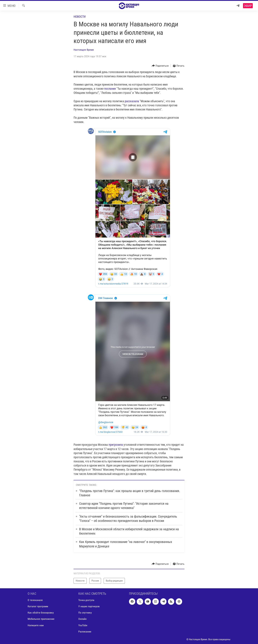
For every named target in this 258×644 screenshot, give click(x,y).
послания (110, 89)
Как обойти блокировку (41, 613)
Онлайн (82, 619)
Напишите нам (36, 625)
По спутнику (85, 613)
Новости (80, 17)
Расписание (85, 631)
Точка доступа (86, 600)
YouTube (83, 625)
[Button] (160, 66)
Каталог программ (38, 606)
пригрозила (116, 445)
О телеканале (35, 600)
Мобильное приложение (41, 619)
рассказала (132, 101)
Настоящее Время (84, 50)
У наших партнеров (89, 606)
